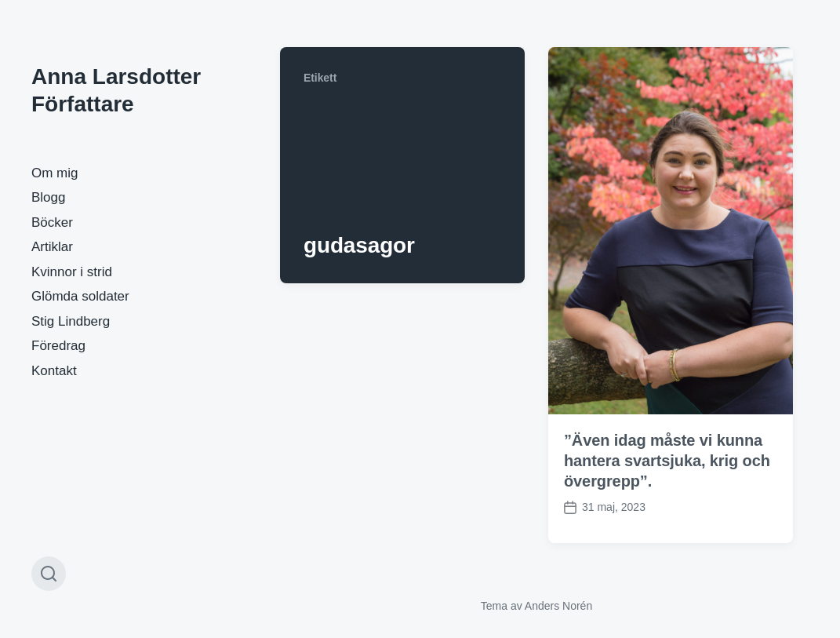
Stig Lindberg (71, 321)
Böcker (52, 222)
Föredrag (58, 346)
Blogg (48, 197)
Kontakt (54, 371)
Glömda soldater (80, 296)
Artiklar (52, 247)
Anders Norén (558, 606)
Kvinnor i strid (72, 272)
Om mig (55, 173)
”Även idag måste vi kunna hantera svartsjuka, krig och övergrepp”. (667, 461)
